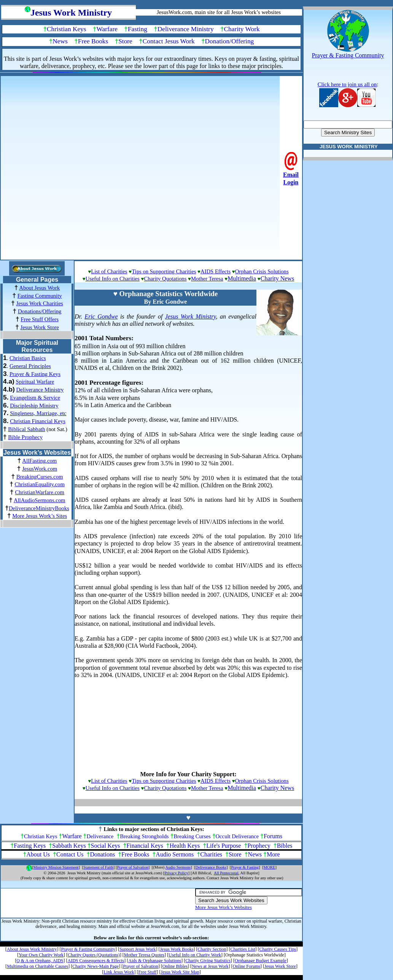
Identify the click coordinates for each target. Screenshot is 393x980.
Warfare (107, 29)
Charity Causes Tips (278, 949)
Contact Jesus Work (169, 41)
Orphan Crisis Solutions (262, 271)
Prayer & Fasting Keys (35, 374)
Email (291, 175)
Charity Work (242, 29)
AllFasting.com (39, 461)
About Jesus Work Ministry (32, 949)
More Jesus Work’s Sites (40, 516)
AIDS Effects (216, 271)
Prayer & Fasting (245, 867)
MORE (270, 867)
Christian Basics (28, 358)
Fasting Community (40, 296)
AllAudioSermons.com (40, 500)
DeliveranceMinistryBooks (39, 508)
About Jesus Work (39, 288)
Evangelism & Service (35, 398)
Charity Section (212, 949)
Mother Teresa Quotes (144, 955)
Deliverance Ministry (186, 29)
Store (125, 41)
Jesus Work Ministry (191, 316)
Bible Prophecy (25, 437)
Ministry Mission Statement (56, 867)
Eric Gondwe (101, 316)
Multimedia (242, 278)
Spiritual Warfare (35, 382)
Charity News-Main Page (95, 966)
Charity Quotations (165, 279)
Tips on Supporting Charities (164, 271)
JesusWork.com (40, 469)
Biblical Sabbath (26, 429)
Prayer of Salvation (133, 867)
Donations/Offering (40, 311)
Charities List (243, 949)
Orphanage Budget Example (261, 961)
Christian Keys (66, 29)
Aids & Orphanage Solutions (155, 961)
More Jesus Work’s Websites (224, 907)
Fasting (138, 29)
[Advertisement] (189, 167)
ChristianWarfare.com (39, 492)
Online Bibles (175, 966)
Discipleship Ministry (34, 406)
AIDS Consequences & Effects (96, 961)
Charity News (277, 278)
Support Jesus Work (138, 949)
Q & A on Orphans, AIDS (40, 961)
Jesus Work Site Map (180, 972)
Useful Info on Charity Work (195, 955)
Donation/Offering (230, 41)
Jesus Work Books (177, 949)
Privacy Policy (176, 873)
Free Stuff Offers (40, 319)
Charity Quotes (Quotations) (94, 955)
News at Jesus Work (210, 966)
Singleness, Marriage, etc (38, 413)
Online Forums (247, 966)
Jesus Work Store (40, 327)
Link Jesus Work (119, 972)
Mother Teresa (207, 279)
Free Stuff (147, 972)
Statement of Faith (98, 867)
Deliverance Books (211, 867)
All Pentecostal (226, 873)
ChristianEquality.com (39, 484)
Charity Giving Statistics (208, 961)
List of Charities (109, 271)
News (60, 41)
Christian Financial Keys (38, 421)
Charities (211, 854)
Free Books (93, 41)
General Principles (30, 366)
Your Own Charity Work (41, 955)
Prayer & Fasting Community (88, 949)
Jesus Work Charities (40, 303)
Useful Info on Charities (113, 279)
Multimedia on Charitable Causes (37, 966)
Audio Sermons (175, 854)
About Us (38, 854)
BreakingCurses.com (40, 477)
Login (291, 182)
